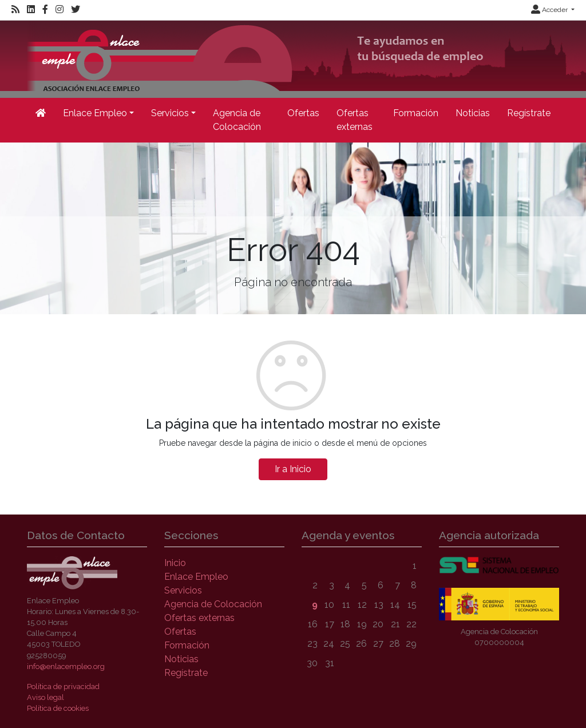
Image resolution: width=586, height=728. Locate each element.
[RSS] (15, 10)
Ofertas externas (355, 120)
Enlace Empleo (196, 577)
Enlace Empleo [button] (95, 113)
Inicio (175, 563)
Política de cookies (58, 708)
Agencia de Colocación (237, 120)
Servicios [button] (170, 113)
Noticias (473, 113)
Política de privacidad (63, 687)
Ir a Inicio (293, 469)
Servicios (183, 590)
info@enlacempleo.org (66, 666)
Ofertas (303, 113)
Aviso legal (45, 697)
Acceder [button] (550, 10)
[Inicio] (41, 113)
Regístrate (529, 113)
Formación (416, 113)
